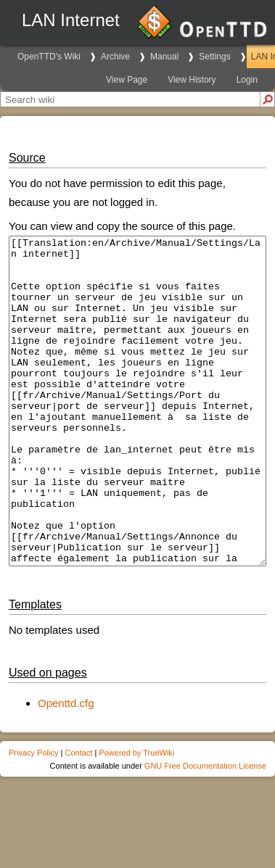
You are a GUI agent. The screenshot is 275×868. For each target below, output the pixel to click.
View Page (127, 80)
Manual (164, 57)
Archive (115, 57)
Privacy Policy (33, 818)
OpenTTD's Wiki (49, 57)
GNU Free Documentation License (205, 831)
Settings (214, 57)
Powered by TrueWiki (136, 818)
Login (247, 80)
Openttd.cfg (66, 768)
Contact (78, 818)
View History (192, 80)
